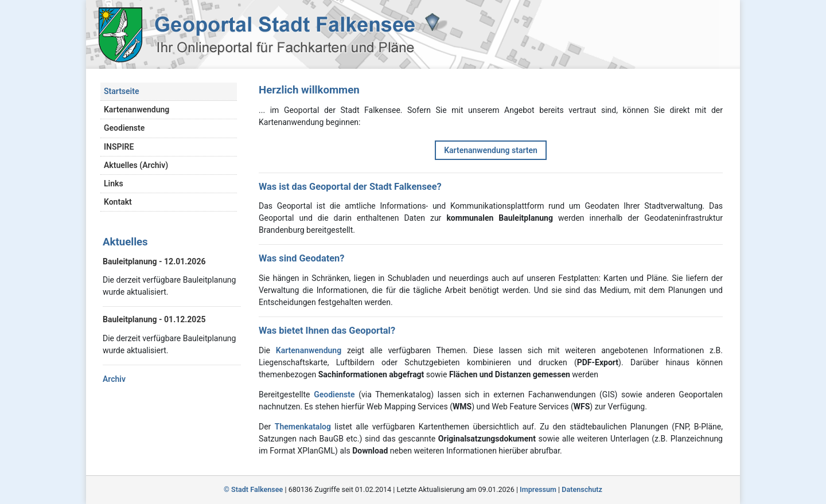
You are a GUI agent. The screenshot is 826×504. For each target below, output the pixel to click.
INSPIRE (119, 147)
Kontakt (118, 202)
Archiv (114, 379)
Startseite (121, 91)
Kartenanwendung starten (491, 150)
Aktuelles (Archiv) (136, 165)
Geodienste (124, 128)
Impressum (538, 489)
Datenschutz (582, 489)
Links (114, 183)
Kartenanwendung (137, 110)
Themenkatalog (303, 427)
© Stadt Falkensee (253, 489)
